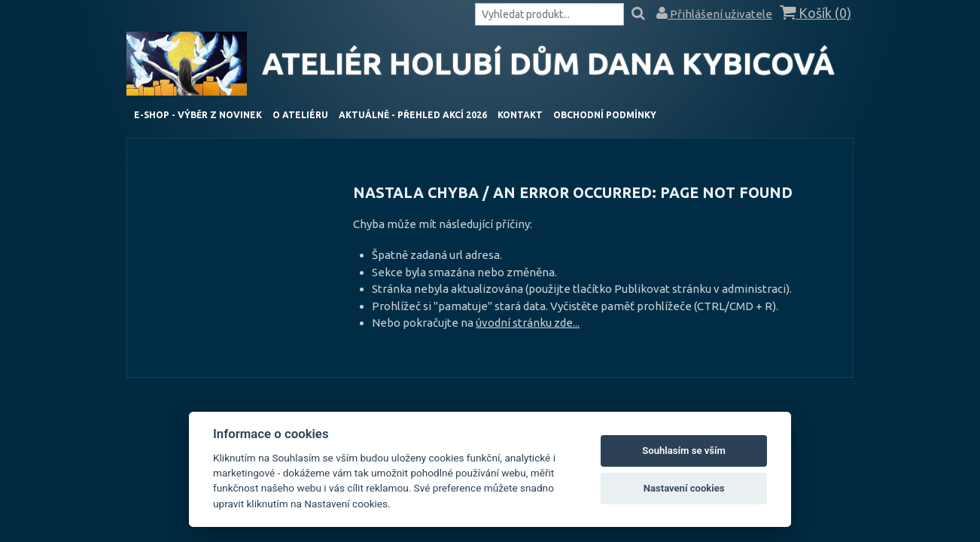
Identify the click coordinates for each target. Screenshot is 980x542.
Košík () (816, 13)
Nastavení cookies (684, 488)
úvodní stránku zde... (528, 323)
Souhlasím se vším (684, 451)
